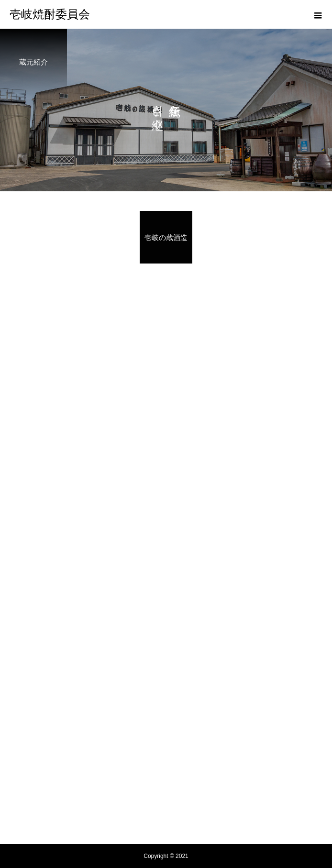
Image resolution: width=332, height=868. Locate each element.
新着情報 (166, 776)
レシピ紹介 (166, 758)
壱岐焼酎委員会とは (166, 703)
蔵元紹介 (166, 740)
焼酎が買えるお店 (166, 794)
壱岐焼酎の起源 (166, 722)
